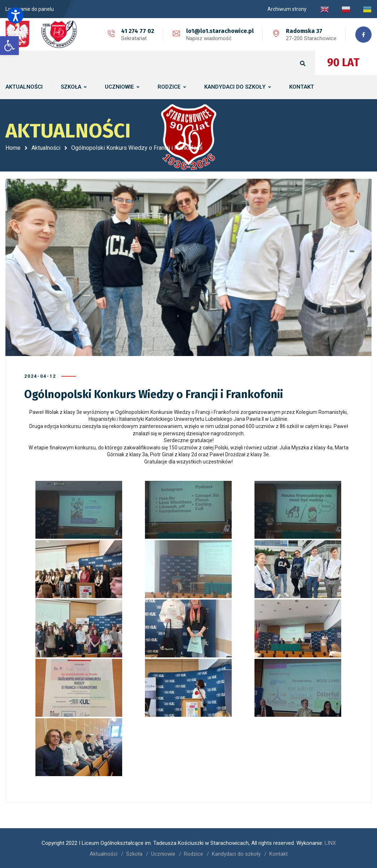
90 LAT (343, 63)
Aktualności (46, 148)
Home (13, 148)
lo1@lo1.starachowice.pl (220, 31)
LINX (330, 843)
